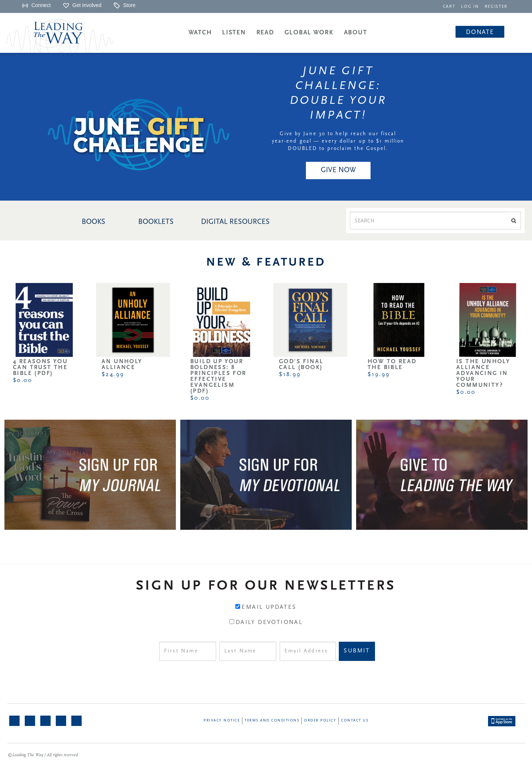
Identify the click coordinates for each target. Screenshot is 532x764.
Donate (480, 32)
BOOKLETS (156, 222)
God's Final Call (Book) (301, 365)
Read (265, 33)
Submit (357, 651)
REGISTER (497, 7)
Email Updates (269, 607)
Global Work (309, 33)
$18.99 (290, 375)
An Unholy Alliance (122, 365)
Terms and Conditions (272, 721)
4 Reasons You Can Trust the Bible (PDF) (40, 368)
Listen (234, 33)
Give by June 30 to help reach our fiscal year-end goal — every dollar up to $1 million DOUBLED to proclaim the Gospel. (338, 141)
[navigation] (451, 6)
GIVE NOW (338, 170)
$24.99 (113, 375)
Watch (200, 33)
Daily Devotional (269, 623)
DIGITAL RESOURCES (235, 222)
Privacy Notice (222, 721)
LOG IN (471, 7)
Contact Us (355, 721)
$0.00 (23, 381)
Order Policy (320, 721)
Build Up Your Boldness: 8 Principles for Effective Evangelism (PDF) (218, 376)
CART (451, 7)
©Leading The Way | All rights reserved (43, 755)
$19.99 (379, 375)
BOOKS (93, 222)
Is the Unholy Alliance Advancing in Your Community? (483, 374)
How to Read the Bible (392, 365)
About (356, 33)
